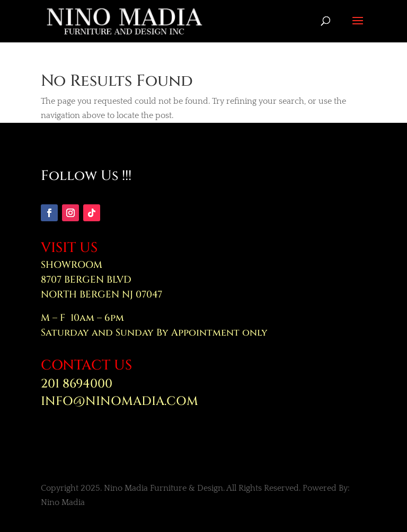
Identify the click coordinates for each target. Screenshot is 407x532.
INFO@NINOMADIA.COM (120, 402)
